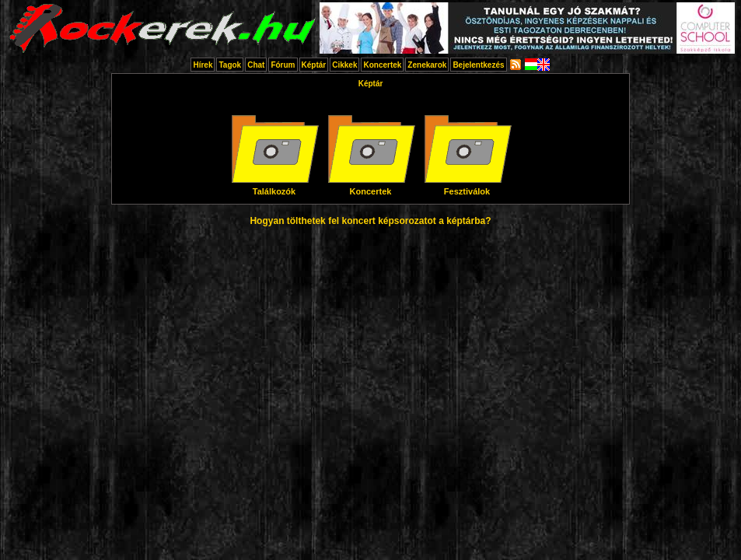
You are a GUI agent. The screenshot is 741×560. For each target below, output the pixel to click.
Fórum (283, 65)
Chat (256, 65)
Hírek (203, 65)
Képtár (314, 65)
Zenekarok (427, 65)
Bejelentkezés (478, 65)
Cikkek (344, 65)
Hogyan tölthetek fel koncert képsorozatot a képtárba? (370, 221)
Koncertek (382, 65)
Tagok (230, 65)
